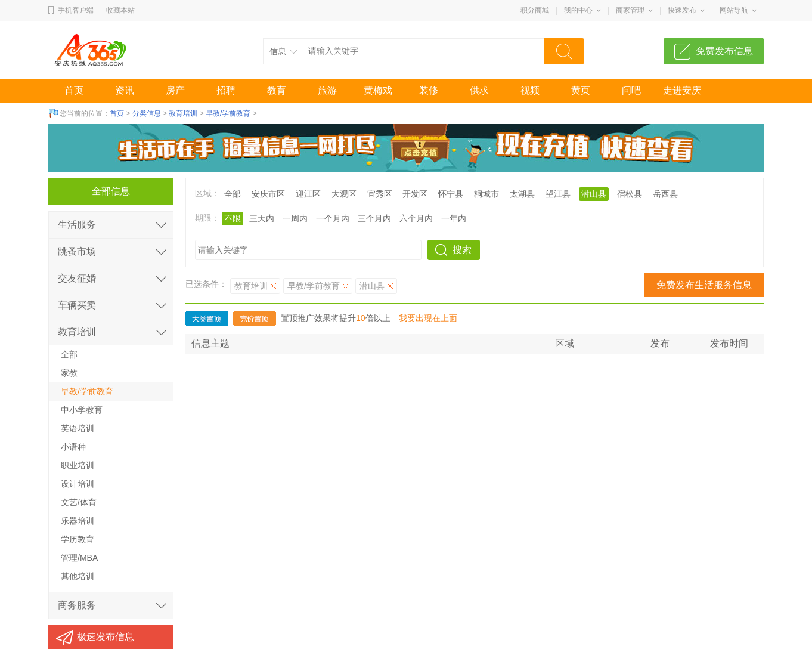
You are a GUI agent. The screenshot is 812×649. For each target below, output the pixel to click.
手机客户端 (76, 10)
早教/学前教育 (228, 113)
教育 (277, 90)
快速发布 (682, 10)
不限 (233, 218)
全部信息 (111, 191)
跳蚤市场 (77, 251)
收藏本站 (120, 10)
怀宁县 (451, 194)
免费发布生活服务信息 (704, 285)
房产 (175, 90)
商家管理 (630, 10)
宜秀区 (380, 194)
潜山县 (594, 194)
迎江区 (308, 194)
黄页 (581, 90)
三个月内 (374, 218)
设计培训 (78, 484)
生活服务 (77, 225)
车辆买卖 (77, 305)
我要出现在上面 (428, 318)
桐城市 (486, 194)
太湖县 (522, 194)
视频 (530, 90)
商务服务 (77, 605)
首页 (74, 90)
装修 (429, 90)
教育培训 (183, 113)
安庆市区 (268, 194)
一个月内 (333, 218)
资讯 (125, 90)
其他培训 (78, 576)
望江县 (558, 194)
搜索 (462, 250)
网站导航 (734, 10)
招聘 (226, 90)
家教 (69, 373)
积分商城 (535, 10)
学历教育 (78, 539)
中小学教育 (82, 410)
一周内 (295, 218)
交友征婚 (77, 278)
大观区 (344, 194)
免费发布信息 (724, 51)
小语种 (73, 447)
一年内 (454, 218)
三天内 (262, 218)
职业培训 (78, 465)
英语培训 (78, 428)
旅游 (327, 90)
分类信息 (147, 113)
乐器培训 (78, 521)
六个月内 (416, 218)
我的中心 (578, 10)
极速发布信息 (106, 637)
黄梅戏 (378, 90)
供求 (479, 90)
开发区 (415, 194)
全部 (233, 194)
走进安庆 (682, 90)
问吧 (631, 90)
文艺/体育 (79, 502)
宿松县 (630, 194)
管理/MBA (79, 558)
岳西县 (665, 194)
